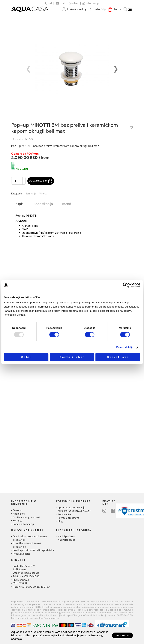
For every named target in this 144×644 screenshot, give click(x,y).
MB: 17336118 (20, 583)
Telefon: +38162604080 (26, 577)
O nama (17, 510)
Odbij (26, 357)
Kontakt (17, 521)
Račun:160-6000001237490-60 (31, 587)
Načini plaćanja (66, 537)
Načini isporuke (66, 540)
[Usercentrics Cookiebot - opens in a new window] (125, 285)
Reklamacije (64, 514)
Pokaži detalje (125, 347)
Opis (20, 204)
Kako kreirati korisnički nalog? (74, 511)
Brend (67, 204)
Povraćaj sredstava (68, 518)
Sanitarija (31, 194)
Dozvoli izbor (72, 357)
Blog (60, 521)
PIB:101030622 (21, 580)
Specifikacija (43, 204)
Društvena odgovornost (27, 517)
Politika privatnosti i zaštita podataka (33, 550)
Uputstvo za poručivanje (71, 508)
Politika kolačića (22, 554)
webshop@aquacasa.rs (26, 573)
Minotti (43, 194)
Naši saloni (19, 514)
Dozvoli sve (118, 357)
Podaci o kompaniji (23, 524)
